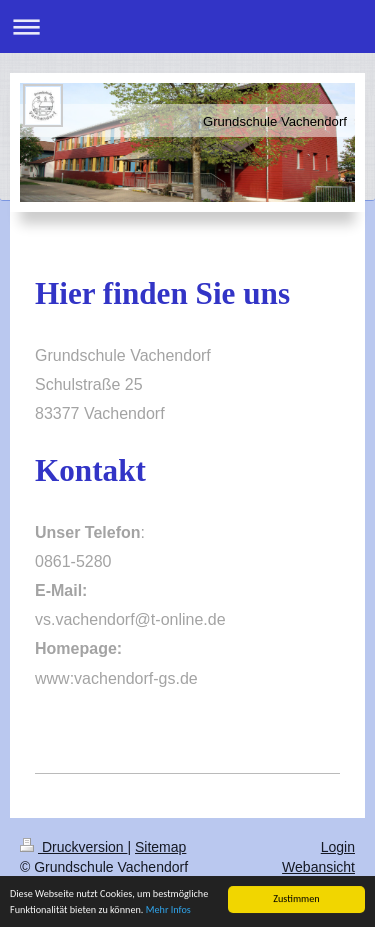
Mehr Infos (168, 910)
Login (338, 847)
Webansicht (318, 867)
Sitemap (160, 847)
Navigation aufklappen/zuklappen (187, 26)
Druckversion (73, 847)
